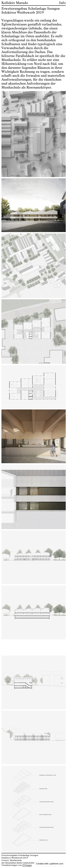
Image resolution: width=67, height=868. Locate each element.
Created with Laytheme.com (50, 864)
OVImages (27, 865)
